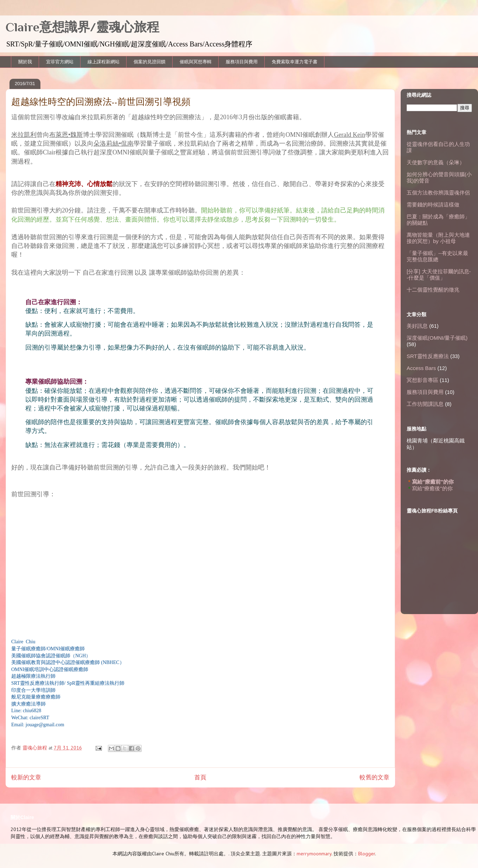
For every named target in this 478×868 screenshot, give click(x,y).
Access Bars (421, 368)
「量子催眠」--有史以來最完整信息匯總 (437, 256)
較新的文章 (26, 777)
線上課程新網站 (104, 62)
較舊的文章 (374, 777)
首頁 (200, 777)
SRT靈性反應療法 (428, 356)
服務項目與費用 (242, 62)
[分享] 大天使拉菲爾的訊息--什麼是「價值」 (439, 275)
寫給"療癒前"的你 (433, 482)
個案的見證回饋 (150, 62)
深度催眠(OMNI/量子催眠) (437, 338)
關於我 (25, 62)
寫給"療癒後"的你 (432, 488)
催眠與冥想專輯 (196, 62)
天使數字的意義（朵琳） (436, 162)
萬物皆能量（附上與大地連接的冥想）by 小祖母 (438, 238)
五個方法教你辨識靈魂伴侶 (438, 193)
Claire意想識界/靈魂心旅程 (82, 27)
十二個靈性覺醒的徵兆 (433, 290)
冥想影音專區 (422, 380)
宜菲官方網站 (60, 62)
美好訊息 (417, 326)
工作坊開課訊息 (425, 404)
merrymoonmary (314, 854)
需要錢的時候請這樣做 (433, 205)
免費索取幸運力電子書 (295, 62)
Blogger (367, 854)
